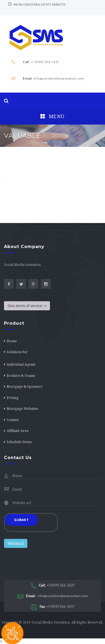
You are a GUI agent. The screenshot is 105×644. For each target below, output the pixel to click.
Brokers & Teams (21, 376)
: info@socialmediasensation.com (46, 79)
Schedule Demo (19, 442)
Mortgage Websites (22, 409)
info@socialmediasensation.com (53, 596)
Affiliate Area (18, 431)
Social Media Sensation (51, 622)
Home (12, 341)
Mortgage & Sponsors (24, 387)
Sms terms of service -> (27, 306)
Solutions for (17, 352)
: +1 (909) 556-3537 (34, 62)
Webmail (16, 543)
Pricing (13, 398)
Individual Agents (21, 364)
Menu (53, 116)
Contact (13, 420)
